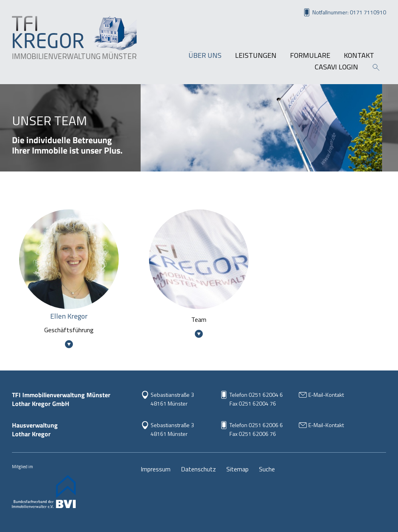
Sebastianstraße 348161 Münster (172, 429)
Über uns (205, 55)
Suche (267, 469)
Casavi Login (336, 67)
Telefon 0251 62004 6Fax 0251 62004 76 (256, 399)
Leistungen (256, 55)
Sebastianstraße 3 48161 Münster (172, 399)
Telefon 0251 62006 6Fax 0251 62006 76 (256, 429)
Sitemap (237, 469)
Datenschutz (198, 469)
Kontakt (359, 55)
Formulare (310, 55)
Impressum (156, 469)
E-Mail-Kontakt (326, 395)
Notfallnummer (349, 12)
